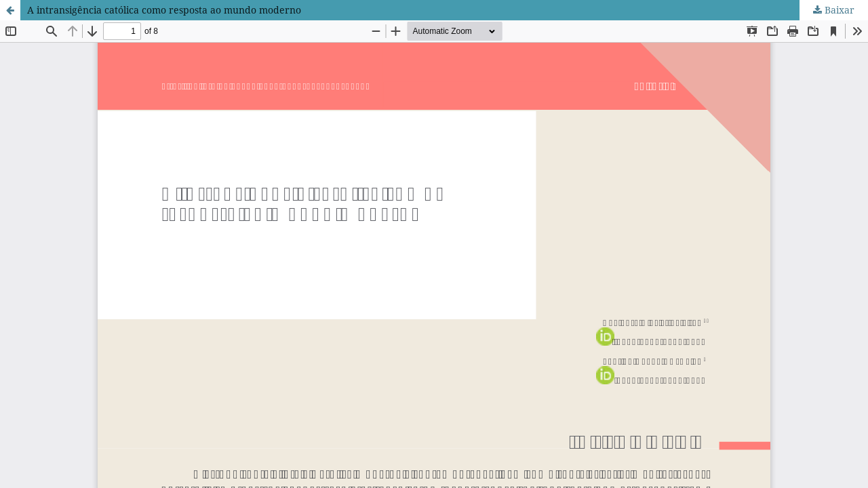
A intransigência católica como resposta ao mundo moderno (164, 10)
